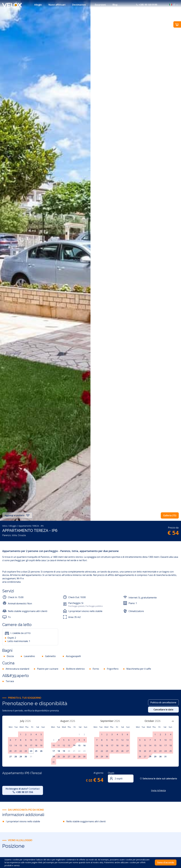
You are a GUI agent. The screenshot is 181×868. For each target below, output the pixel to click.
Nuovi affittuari (57, 5)
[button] (173, 5)
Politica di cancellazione (163, 702)
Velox (5, 526)
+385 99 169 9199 (146, 5)
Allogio (38, 5)
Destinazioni (79, 5)
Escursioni (100, 5)
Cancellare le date (163, 710)
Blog (115, 5)
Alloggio (13, 526)
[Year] (29, 721)
